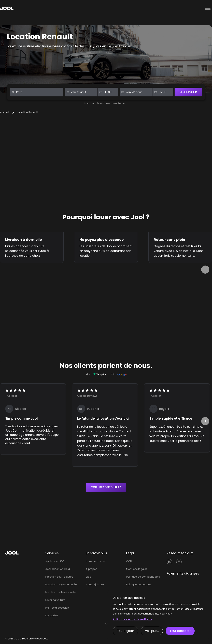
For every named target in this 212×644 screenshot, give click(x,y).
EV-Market (52, 615)
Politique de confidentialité (143, 577)
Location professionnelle (61, 592)
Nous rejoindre (95, 584)
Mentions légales (137, 569)
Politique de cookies (139, 584)
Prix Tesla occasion (57, 608)
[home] (98, 8)
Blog (89, 577)
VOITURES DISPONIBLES (106, 487)
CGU (129, 561)
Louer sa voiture (55, 600)
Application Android (58, 569)
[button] (208, 8)
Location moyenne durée (61, 584)
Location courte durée (59, 577)
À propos (91, 569)
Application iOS (55, 561)
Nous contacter (96, 561)
